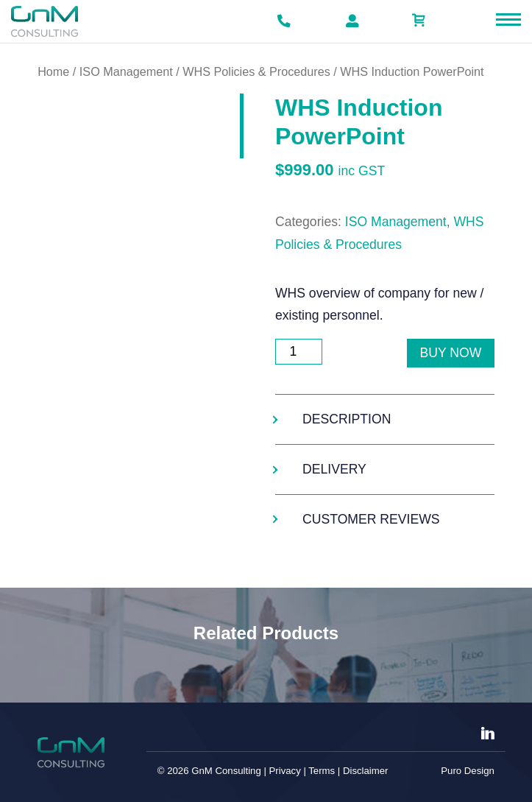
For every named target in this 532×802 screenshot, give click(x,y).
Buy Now (451, 353)
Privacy (285, 771)
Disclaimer (366, 771)
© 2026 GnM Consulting (209, 771)
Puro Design (468, 771)
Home (53, 71)
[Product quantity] (299, 352)
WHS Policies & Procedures (256, 71)
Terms (322, 771)
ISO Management (126, 71)
